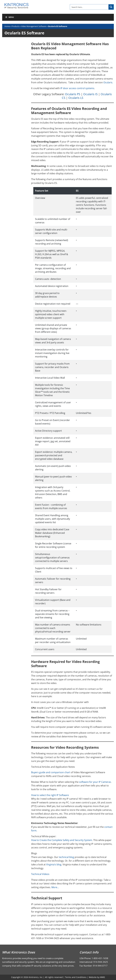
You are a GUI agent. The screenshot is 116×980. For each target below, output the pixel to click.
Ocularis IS (90, 94)
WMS (103, 977)
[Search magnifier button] (111, 7)
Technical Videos (40, 874)
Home (7, 26)
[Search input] (89, 7)
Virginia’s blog (54, 864)
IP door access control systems (77, 88)
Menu (10, 17)
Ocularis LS (76, 98)
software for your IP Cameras (95, 782)
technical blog (66, 857)
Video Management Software (34, 26)
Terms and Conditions (76, 977)
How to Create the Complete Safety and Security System (62, 840)
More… (55, 887)
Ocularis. (108, 82)
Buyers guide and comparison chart (51, 772)
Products (15, 26)
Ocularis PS (73, 94)
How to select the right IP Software (50, 795)
